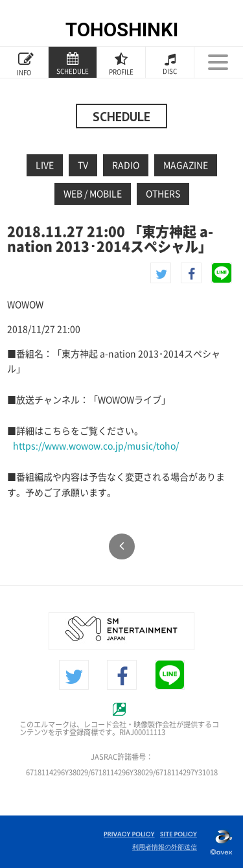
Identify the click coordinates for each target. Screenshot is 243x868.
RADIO (126, 165)
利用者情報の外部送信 (165, 847)
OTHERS (163, 194)
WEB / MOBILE (93, 194)
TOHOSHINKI (122, 30)
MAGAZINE (186, 165)
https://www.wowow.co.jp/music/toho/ (96, 446)
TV (83, 165)
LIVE (45, 165)
